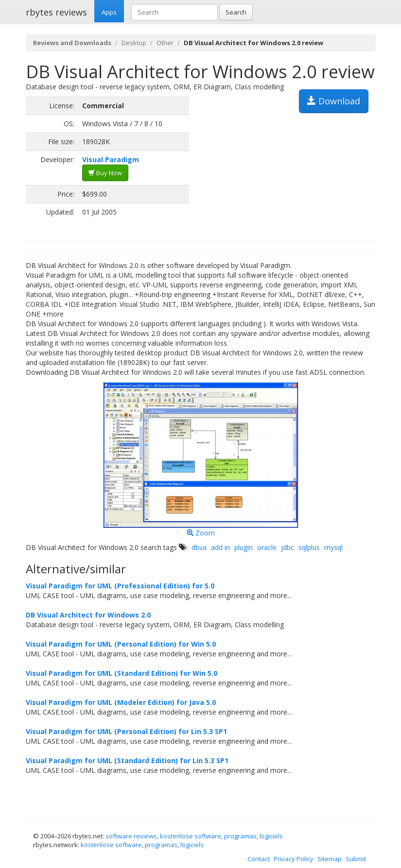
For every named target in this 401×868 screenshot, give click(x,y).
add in (220, 547)
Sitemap (330, 859)
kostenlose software (191, 836)
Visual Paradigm (111, 159)
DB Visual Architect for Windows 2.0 (88, 615)
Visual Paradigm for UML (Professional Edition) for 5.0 (120, 586)
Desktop (134, 43)
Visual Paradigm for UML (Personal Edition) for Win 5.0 (121, 644)
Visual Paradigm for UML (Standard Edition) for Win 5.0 (122, 673)
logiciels (271, 836)
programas (240, 836)
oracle (267, 547)
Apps (109, 12)
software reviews (131, 836)
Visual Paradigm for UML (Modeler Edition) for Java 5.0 (121, 702)
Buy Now (105, 173)
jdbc (288, 547)
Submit (356, 859)
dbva (199, 547)
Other (165, 43)
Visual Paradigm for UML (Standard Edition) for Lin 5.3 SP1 (127, 760)
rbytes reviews (56, 12)
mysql (333, 547)
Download (334, 101)
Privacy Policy (294, 859)
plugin (244, 547)
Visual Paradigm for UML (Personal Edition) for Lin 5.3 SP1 (126, 731)
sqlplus (309, 547)
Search (236, 12)
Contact (259, 859)
